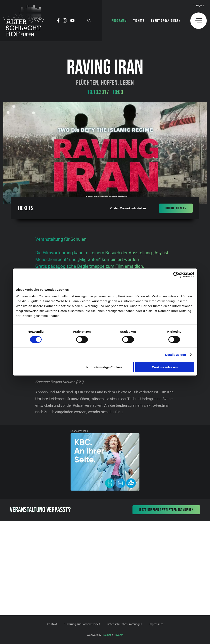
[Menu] (199, 21)
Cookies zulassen (165, 367)
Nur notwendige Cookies (104, 367)
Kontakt (52, 624)
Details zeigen (175, 355)
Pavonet (119, 635)
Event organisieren (166, 21)
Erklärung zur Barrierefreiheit (82, 624)
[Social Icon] (58, 21)
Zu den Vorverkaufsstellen (128, 208)
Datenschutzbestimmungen (124, 624)
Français (199, 5)
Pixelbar (106, 635)
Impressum (156, 624)
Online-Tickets (176, 208)
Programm (119, 21)
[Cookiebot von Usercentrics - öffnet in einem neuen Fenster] (176, 275)
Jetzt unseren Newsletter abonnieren (166, 510)
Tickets (139, 21)
